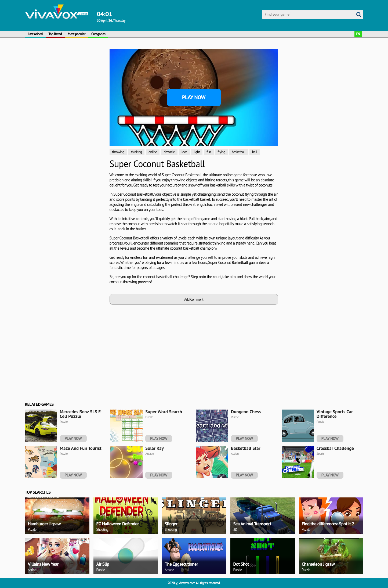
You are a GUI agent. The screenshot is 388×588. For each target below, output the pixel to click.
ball (255, 152)
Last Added (35, 34)
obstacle (169, 152)
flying (222, 152)
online (153, 152)
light (197, 152)
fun (209, 152)
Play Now (194, 97)
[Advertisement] (65, 82)
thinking (136, 152)
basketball (239, 152)
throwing (118, 152)
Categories (98, 34)
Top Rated (55, 34)
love (184, 152)
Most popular (77, 34)
